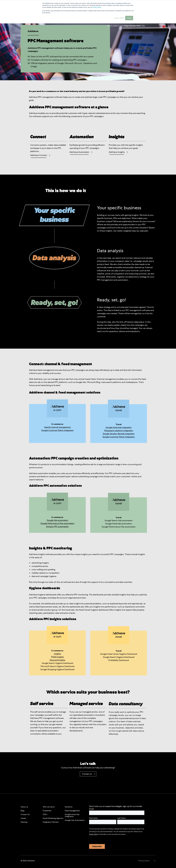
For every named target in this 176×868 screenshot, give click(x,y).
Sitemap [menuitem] (24, 822)
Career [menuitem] (23, 818)
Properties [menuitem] (47, 811)
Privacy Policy (97, 7)
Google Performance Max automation (57, 523)
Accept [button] (129, 18)
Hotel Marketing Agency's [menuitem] (53, 818)
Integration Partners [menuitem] (51, 822)
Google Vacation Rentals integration (119, 434)
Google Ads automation (57, 520)
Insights (57, 654)
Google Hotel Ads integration (119, 427)
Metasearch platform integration (119, 431)
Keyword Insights (57, 660)
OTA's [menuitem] (45, 814)
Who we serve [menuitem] (49, 807)
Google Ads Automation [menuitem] (75, 820)
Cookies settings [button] (119, 18)
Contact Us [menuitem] (25, 814)
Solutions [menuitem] (69, 807)
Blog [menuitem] (22, 811)
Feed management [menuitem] (72, 811)
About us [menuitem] (24, 807)
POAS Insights (57, 657)
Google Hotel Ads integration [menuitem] (72, 815)
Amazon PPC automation (57, 527)
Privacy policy (144, 861)
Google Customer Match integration (57, 430)
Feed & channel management (57, 427)
